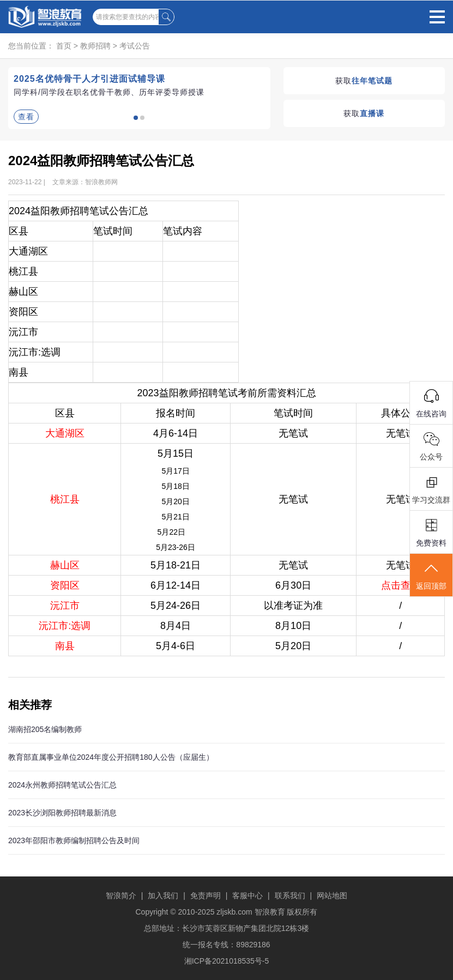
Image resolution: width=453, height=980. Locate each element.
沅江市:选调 (65, 626)
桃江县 (65, 499)
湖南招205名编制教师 (45, 729)
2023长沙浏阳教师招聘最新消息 (62, 813)
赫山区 (65, 565)
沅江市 (65, 606)
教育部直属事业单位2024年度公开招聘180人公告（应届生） (111, 757)
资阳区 (65, 585)
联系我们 (290, 896)
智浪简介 (121, 896)
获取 (364, 81)
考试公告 (135, 46)
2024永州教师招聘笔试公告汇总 (62, 785)
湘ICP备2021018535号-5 (227, 961)
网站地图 (332, 896)
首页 (64, 46)
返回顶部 (431, 576)
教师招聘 (95, 46)
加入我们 (163, 896)
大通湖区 (65, 433)
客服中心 (247, 896)
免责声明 (206, 896)
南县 (65, 646)
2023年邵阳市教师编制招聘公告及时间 (74, 840)
